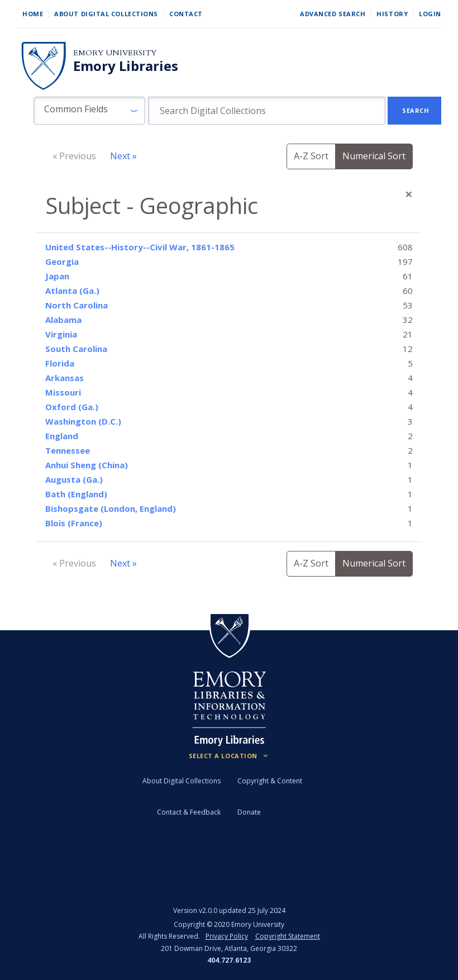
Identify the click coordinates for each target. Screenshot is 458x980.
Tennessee (68, 450)
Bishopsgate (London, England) (111, 508)
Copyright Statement (288, 936)
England (62, 436)
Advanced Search (333, 14)
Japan (57, 276)
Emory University (115, 53)
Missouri (63, 392)
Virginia (61, 334)
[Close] (409, 194)
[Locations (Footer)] (229, 756)
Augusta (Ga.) (74, 479)
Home (33, 14)
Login (430, 14)
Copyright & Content (270, 781)
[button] (89, 111)
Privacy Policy (227, 936)
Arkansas (65, 378)
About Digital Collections (106, 14)
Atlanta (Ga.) (72, 291)
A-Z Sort (311, 156)
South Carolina (76, 349)
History (392, 14)
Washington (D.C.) (83, 421)
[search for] (267, 111)
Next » (123, 156)
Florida (60, 363)
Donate (249, 812)
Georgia (62, 261)
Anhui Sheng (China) (87, 465)
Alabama (63, 320)
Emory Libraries (126, 66)
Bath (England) (76, 494)
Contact (186, 14)
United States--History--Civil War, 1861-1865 (140, 247)
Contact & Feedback (189, 812)
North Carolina (77, 305)
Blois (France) (74, 523)
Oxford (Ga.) (72, 407)
